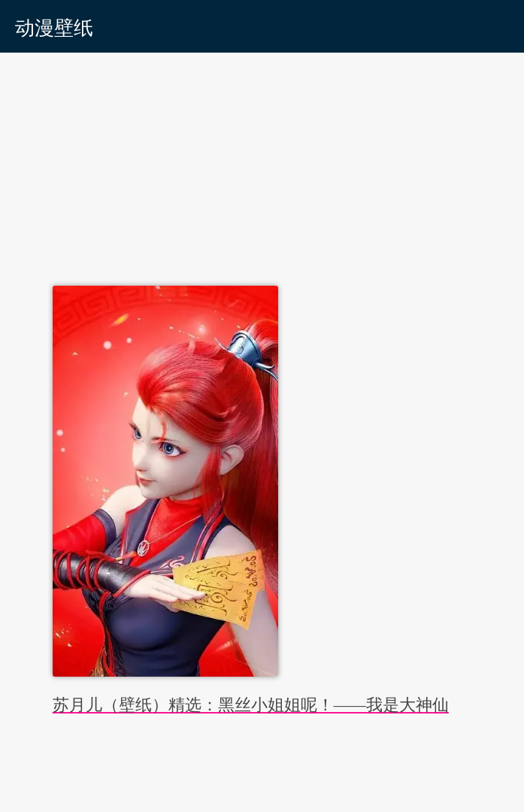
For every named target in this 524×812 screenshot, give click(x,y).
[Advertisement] (262, 165)
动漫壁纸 (54, 28)
